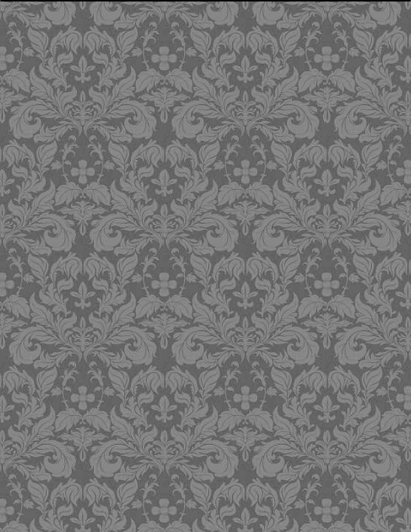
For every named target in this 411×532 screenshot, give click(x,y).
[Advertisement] (208, 107)
